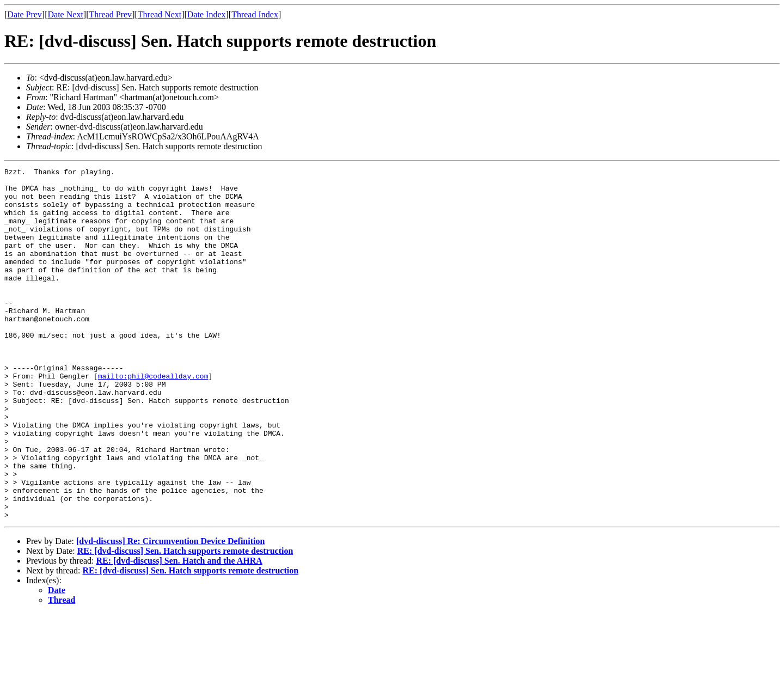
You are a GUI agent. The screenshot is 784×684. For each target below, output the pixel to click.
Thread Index (255, 14)
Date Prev (24, 14)
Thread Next (160, 14)
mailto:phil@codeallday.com (153, 418)
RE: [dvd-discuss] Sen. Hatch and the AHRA (179, 631)
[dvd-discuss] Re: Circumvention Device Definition (170, 611)
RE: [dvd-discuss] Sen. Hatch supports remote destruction (185, 621)
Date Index (207, 14)
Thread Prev (110, 14)
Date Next (66, 14)
